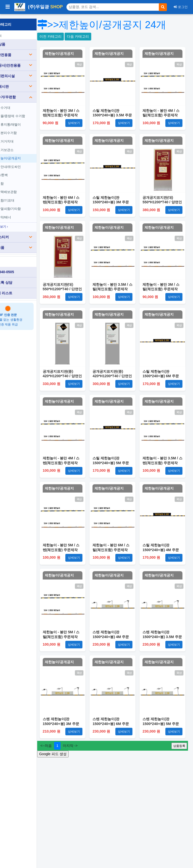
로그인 (181, 7)
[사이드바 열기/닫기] (8, 7)
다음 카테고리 (104, 49)
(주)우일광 (39, 7)
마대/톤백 (19, 171)
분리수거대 (20, 103)
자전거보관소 (22, 145)
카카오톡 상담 (19, 278)
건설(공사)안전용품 (29, 61)
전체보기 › (19, 222)
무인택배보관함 (24, 188)
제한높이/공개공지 (26, 154)
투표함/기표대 (23, 196)
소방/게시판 (29, 82)
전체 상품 (15, 40)
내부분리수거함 (24, 129)
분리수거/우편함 (29, 92)
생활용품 (29, 243)
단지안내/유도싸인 (26, 162)
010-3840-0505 (20, 267)
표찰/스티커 (29, 233)
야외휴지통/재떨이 (26, 120)
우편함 (20, 179)
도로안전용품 (29, 50)
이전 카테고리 (76, 49)
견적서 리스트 (19, 288)
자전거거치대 (22, 137)
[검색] (163, 7)
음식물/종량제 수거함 (28, 111)
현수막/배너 (21, 213)
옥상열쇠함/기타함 (26, 204)
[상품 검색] (113, 7)
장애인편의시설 (29, 71)
